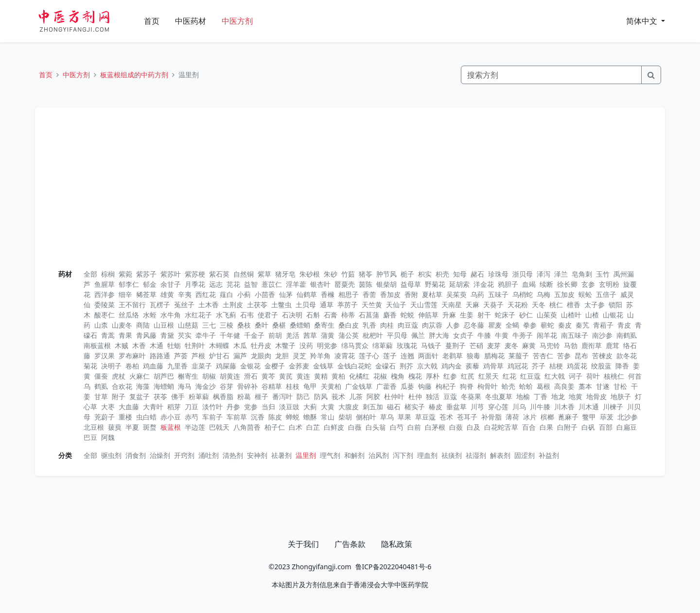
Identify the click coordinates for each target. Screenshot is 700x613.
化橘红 (359, 376)
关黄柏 (331, 386)
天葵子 (493, 305)
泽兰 (561, 274)
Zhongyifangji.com (321, 567)
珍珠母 (498, 274)
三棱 (227, 325)
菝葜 (115, 427)
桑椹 (279, 325)
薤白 (227, 294)
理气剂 (330, 455)
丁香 (541, 396)
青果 (125, 335)
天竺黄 (372, 305)
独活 (433, 396)
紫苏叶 (171, 274)
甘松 (620, 386)
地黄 (576, 396)
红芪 (468, 376)
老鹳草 (453, 356)
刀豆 (192, 407)
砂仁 (526, 315)
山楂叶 (571, 315)
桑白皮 (349, 325)
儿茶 (356, 396)
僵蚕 (101, 376)
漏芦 (240, 356)
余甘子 (171, 284)
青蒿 (108, 335)
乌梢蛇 (523, 294)
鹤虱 (101, 386)
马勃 (571, 345)
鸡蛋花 (577, 366)
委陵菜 (105, 305)
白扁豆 (627, 427)
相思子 (349, 294)
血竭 (529, 284)
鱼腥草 (105, 284)
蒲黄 (328, 335)
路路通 (160, 356)
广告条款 (350, 544)
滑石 (251, 376)
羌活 (293, 335)
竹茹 (348, 274)
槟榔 (547, 417)
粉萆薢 (199, 396)
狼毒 (473, 356)
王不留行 (132, 305)
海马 (185, 386)
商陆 (143, 325)
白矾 (588, 427)
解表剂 (500, 455)
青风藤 (146, 335)
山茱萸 (547, 315)
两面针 (428, 356)
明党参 (327, 345)
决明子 (111, 366)
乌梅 (543, 294)
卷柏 (132, 366)
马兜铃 (550, 345)
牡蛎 (174, 345)
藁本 (585, 386)
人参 (453, 325)
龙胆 (282, 356)
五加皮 (564, 294)
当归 (268, 407)
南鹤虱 (627, 335)
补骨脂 (491, 417)
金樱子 (275, 366)
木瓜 (240, 345)
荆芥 (406, 366)
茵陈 (366, 284)
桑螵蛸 (300, 325)
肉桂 (387, 325)
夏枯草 (432, 294)
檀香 (574, 305)
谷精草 (272, 386)
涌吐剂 (209, 455)
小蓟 (244, 294)
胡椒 (209, 376)
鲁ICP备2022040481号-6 (394, 567)
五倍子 (606, 294)
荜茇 (607, 417)
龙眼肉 (261, 356)
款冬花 (627, 356)
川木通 (589, 407)
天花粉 (518, 305)
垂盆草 (456, 407)
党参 (251, 407)
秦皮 (565, 325)
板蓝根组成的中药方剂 (134, 75)
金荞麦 (299, 366)
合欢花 (122, 386)
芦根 (198, 356)
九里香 (177, 366)
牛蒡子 (523, 335)
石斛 (313, 315)
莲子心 (369, 356)
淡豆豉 (289, 407)
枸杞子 (446, 386)
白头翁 (376, 427)
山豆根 (164, 325)
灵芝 (299, 356)
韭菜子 (202, 366)
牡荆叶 (195, 345)
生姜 (467, 315)
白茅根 (435, 427)
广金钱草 (359, 386)
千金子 (254, 335)
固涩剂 (525, 455)
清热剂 (233, 455)
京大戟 (427, 366)
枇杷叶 (373, 335)
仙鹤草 (307, 294)
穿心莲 (498, 407)
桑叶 (262, 325)
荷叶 (593, 376)
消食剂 (136, 455)
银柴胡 (386, 284)
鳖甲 (589, 417)
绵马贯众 (355, 345)
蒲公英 (349, 335)
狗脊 (467, 386)
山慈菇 (188, 325)
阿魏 (108, 437)
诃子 (576, 376)
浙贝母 (523, 274)
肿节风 (386, 274)
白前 (414, 427)
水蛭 (150, 315)
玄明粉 (609, 284)
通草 (327, 305)
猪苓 (366, 274)
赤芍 (192, 417)
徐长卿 (567, 284)
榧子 (262, 396)
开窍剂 (184, 455)
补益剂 (549, 455)
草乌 (387, 417)
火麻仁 (140, 376)
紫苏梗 (195, 274)
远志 (216, 284)
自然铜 (244, 274)
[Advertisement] (350, 192)
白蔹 (456, 427)
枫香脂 (223, 396)
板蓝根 (171, 427)
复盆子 (140, 396)
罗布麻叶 (132, 356)
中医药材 (191, 21)
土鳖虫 (281, 305)
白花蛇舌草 (501, 427)
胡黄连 (230, 376)
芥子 (539, 366)
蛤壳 (508, 386)
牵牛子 (206, 335)
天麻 (472, 305)
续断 (546, 284)
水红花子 (198, 315)
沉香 (258, 417)
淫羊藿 (296, 284)
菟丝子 (184, 305)
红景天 (489, 376)
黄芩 (268, 376)
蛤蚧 (526, 386)
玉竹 (603, 274)
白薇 (355, 427)
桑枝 (244, 325)
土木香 (209, 305)
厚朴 (433, 376)
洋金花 (484, 284)
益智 (251, 284)
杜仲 (415, 396)
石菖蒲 (369, 315)
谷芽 (227, 386)
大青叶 (153, 407)
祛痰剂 (452, 455)
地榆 (523, 396)
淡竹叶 (212, 407)
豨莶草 (146, 294)
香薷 (369, 294)
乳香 (369, 325)
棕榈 (108, 274)
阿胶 (373, 396)
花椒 (380, 376)
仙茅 (286, 294)
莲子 (390, 356)
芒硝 (476, 345)
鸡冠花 (518, 366)
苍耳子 (467, 417)
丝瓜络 (129, 315)
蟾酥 (310, 417)
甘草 (101, 396)
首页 (152, 21)
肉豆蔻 (408, 325)
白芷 (313, 427)
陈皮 (275, 417)
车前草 (237, 417)
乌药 (477, 294)
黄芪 (286, 376)
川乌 (519, 407)
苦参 (564, 356)
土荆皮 (233, 305)
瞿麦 (495, 325)
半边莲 (195, 427)
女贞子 (463, 335)
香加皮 (390, 294)
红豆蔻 (530, 376)
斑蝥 (150, 427)
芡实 (185, 335)
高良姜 (564, 386)
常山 (328, 417)
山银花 (613, 315)
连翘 (407, 356)
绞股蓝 (601, 366)
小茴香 (265, 294)
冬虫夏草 (499, 396)
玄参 (588, 284)
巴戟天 (219, 427)
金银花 (250, 366)
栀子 (407, 274)
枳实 (425, 274)
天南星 (452, 305)
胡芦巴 (164, 376)
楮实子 (415, 407)
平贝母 (397, 335)
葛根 (543, 386)
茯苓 (160, 396)
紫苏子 (146, 274)
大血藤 (129, 407)
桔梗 (556, 366)
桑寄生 (324, 325)
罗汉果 (105, 356)
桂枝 (293, 386)
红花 (509, 376)
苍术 (446, 417)
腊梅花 (494, 356)
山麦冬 (122, 325)
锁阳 (615, 305)
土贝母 (306, 305)
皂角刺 (582, 274)
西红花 (206, 294)
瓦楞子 (160, 305)
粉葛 (244, 396)
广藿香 (386, 386)
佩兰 (418, 335)
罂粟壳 (345, 284)
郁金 (150, 284)
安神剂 (257, 455)
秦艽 (582, 325)
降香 (622, 366)
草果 (404, 417)
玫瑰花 (407, 345)
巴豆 (90, 437)
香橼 (328, 294)
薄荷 (512, 417)
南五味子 (575, 335)
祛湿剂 (476, 455)
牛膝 (484, 335)
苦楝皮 (602, 356)
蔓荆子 (455, 345)
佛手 (178, 396)
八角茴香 (247, 427)
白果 (546, 427)
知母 (460, 274)
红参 (450, 376)
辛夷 (185, 294)
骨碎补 (247, 386)
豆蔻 (450, 396)
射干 (484, 315)
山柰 (101, 325)
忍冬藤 (474, 325)
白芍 (397, 427)
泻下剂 (403, 455)
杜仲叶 (394, 396)
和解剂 (354, 455)
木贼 (122, 345)
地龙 (558, 396)
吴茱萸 (456, 294)
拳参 (530, 325)
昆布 (581, 356)
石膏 (331, 315)
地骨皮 (596, 396)
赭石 (477, 274)
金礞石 (385, 366)
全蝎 (512, 325)
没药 (306, 345)
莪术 (338, 396)
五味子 (498, 294)
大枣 (108, 407)
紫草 (264, 274)
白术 (296, 427)
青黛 (167, 335)
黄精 (321, 376)
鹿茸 (612, 345)
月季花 (195, 284)
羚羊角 (320, 356)
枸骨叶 (488, 386)
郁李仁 (129, 284)
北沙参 (628, 417)
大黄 (328, 407)
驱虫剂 (111, 455)
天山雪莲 (424, 305)
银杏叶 (320, 284)
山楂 (592, 315)
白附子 (567, 427)
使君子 (268, 315)
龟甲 (310, 386)
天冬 (539, 305)
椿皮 (436, 407)
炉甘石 (219, 356)
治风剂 (379, 455)
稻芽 (174, 407)
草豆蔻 (425, 417)
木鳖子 (285, 345)
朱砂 (331, 274)
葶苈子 (348, 305)
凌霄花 (345, 356)
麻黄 (529, 345)
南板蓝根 (97, 345)
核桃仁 (614, 376)
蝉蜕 (293, 417)
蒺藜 (472, 366)
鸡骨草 (493, 366)
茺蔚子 (105, 417)
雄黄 (167, 294)
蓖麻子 (568, 417)
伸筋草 (428, 315)
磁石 (394, 407)
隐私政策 (397, 544)
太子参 (595, 305)
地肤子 (621, 396)
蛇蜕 (407, 315)
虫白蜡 (146, 417)
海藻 (143, 386)
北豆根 (94, 427)
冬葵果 (471, 396)
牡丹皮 (261, 345)
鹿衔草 (592, 345)
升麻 (449, 315)
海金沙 (206, 386)
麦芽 (494, 345)
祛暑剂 (281, 455)
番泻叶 (282, 396)
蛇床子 (505, 315)
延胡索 (459, 284)
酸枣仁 (105, 315)
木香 (139, 345)
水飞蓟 (226, 315)
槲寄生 (188, 376)
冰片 (530, 417)
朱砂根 (310, 274)
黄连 (303, 376)
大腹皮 (349, 407)
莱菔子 (519, 356)
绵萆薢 (383, 345)
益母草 (411, 284)
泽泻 (543, 274)
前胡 (275, 335)
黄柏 (338, 376)
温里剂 (306, 455)
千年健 (230, 335)
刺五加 (373, 407)
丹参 (233, 407)
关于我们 (303, 544)
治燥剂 (160, 455)
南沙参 (602, 335)
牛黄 (502, 335)
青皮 (624, 325)
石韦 (247, 315)
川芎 (477, 407)
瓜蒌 (407, 386)
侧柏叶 (366, 417)
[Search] (551, 75)
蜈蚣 (585, 294)
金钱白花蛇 (354, 366)
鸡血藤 (153, 366)
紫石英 (219, 274)
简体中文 (643, 21)
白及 (473, 427)
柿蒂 (348, 315)
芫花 (233, 284)
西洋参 (105, 294)
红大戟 (555, 376)
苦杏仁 (543, 356)
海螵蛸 (164, 386)
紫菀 (125, 274)
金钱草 (323, 366)
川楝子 (613, 407)
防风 (321, 396)
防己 (303, 396)
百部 (606, 427)
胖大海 (439, 335)
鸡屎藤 (226, 366)
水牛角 (171, 315)
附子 (119, 396)
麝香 (390, 315)
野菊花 (435, 284)
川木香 (564, 407)
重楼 (125, 417)
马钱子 (431, 345)
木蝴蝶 (219, 345)
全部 (90, 274)
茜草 (310, 335)
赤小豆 (171, 417)
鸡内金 (452, 366)
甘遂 (603, 386)
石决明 (292, 315)
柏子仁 (275, 427)
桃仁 (556, 305)
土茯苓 (257, 305)
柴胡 (345, 417)
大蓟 (310, 407)
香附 (411, 294)
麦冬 (511, 345)
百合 (529, 427)
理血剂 (427, 455)
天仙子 (396, 305)
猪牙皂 (285, 274)
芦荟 (181, 356)
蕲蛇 (547, 325)
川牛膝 (540, 407)
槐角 (398, 376)
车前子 (212, 417)
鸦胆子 (508, 284)
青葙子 (603, 325)
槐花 (415, 376)
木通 (157, 345)
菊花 (90, 366)
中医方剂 (237, 21)
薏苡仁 (272, 284)
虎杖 (119, 376)
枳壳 (442, 274)
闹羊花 (547, 335)
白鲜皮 (334, 427)
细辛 (125, 294)
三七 (209, 325)
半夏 (132, 427)
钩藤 (425, 386)
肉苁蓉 (432, 325)
